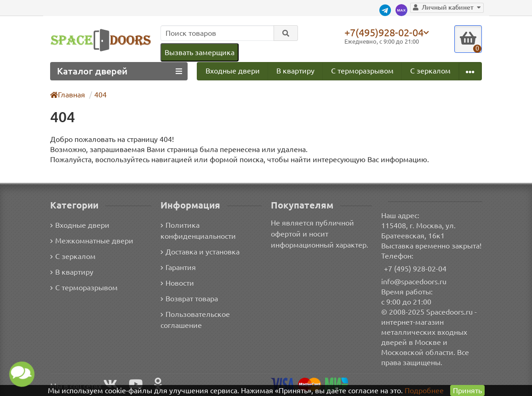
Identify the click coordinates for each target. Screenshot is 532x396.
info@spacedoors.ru (414, 282)
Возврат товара (189, 299)
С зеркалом (430, 71)
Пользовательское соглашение (195, 320)
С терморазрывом (362, 71)
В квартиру (295, 71)
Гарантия (178, 268)
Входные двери (233, 71)
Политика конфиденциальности (198, 231)
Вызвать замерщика (200, 52)
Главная (68, 95)
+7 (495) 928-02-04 (415, 269)
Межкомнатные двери (92, 241)
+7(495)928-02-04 (384, 32)
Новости (177, 283)
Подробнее (424, 390)
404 (100, 95)
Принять (467, 390)
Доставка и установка (200, 252)
